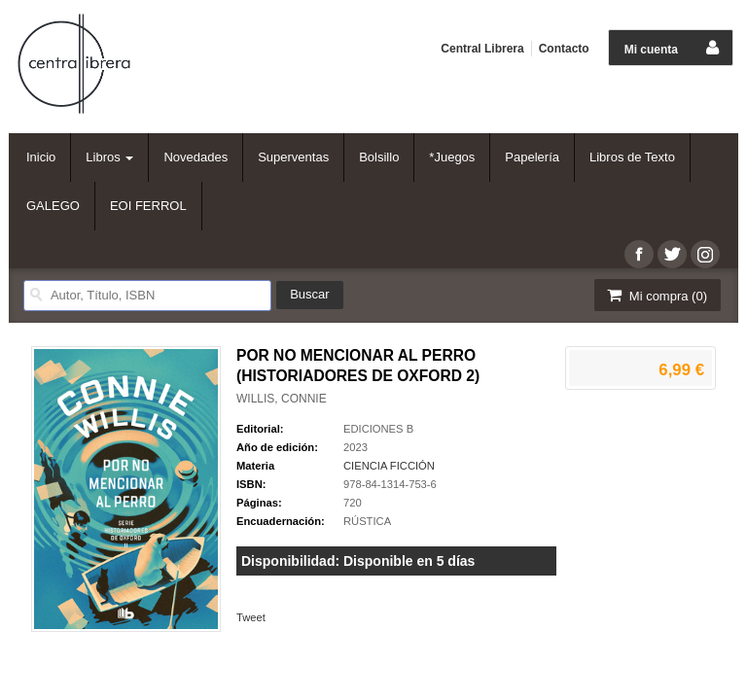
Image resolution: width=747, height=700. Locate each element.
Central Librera (482, 49)
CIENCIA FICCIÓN (389, 466)
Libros (109, 157)
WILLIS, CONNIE (282, 399)
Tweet (251, 617)
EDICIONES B (378, 429)
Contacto (564, 49)
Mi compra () (656, 295)
